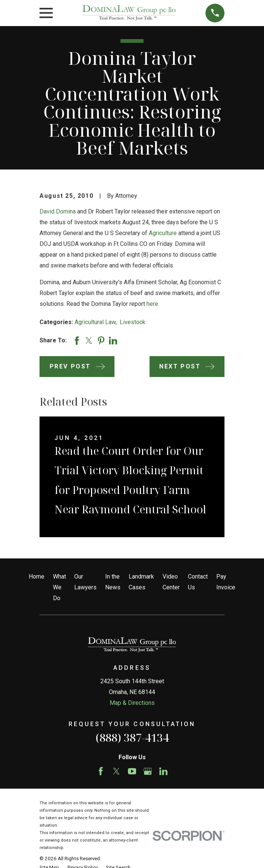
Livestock (133, 322)
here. (153, 304)
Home (37, 576)
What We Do (59, 587)
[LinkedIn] (164, 771)
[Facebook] (101, 771)
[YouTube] (132, 771)
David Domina (58, 211)
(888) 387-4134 (132, 737)
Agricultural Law (95, 322)
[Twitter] (117, 771)
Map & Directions (132, 703)
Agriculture (163, 233)
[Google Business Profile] (148, 771)
